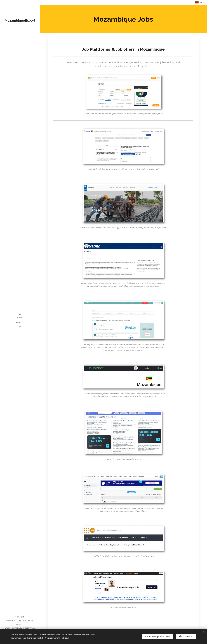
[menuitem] (20, 318)
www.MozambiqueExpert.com (18, 628)
